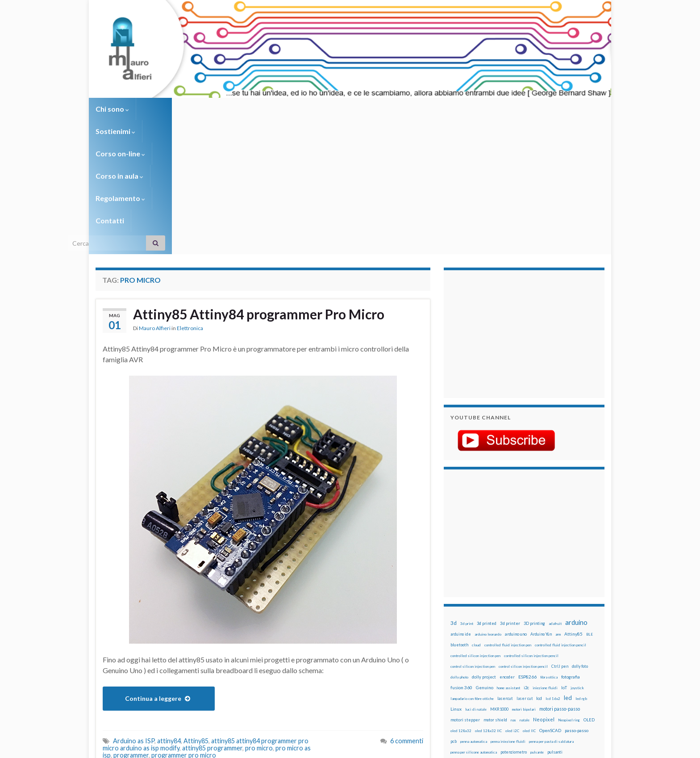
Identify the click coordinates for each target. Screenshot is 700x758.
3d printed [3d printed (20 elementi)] (487, 489)
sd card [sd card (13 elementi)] (546, 640)
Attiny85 (196, 607)
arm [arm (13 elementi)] (558, 500)
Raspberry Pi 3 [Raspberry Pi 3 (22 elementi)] (567, 629)
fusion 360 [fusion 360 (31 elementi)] (461, 553)
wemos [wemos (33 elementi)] (569, 661)
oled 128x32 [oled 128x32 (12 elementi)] (461, 597)
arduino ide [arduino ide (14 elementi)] (461, 500)
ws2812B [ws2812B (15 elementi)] (477, 672)
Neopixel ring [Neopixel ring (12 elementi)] (569, 586)
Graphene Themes (171, 747)
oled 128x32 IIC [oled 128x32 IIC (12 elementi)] (488, 597)
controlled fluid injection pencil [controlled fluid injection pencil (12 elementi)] (560, 511)
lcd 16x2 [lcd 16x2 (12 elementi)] (553, 565)
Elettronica (190, 194)
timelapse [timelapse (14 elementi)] (511, 661)
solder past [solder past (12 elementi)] (476, 650)
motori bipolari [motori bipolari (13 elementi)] (524, 575)
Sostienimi (163, 109)
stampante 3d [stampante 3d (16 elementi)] (554, 650)
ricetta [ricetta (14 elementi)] (476, 640)
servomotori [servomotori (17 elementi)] (584, 639)
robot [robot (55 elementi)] (491, 639)
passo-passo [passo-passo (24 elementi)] (577, 596)
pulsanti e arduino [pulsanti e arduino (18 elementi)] (467, 629)
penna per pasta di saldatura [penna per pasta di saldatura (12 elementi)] (551, 607)
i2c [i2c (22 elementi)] (526, 554)
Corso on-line (221, 109)
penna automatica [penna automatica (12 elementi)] (474, 607)
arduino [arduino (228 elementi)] (576, 488)
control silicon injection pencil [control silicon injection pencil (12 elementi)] (523, 532)
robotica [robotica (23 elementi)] (509, 639)
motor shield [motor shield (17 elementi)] (495, 586)
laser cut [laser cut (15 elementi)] (525, 564)
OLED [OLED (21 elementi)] (589, 586)
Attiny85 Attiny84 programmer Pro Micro (259, 180)
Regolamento (346, 109)
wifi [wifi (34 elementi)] (584, 661)
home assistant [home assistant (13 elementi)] (508, 554)
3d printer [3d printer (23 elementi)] (510, 489)
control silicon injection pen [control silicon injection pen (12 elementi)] (473, 532)
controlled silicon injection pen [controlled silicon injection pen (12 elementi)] (475, 522)
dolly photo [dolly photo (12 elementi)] (459, 543)
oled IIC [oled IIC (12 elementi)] (529, 597)
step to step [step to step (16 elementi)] (462, 661)
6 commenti (407, 607)
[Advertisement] (506, 199)
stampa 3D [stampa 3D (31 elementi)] (527, 650)
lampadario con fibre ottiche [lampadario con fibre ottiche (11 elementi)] (472, 565)
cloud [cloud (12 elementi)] (476, 511)
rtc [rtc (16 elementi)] (533, 639)
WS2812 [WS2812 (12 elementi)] (458, 672)
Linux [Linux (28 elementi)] (456, 575)
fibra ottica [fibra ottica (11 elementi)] (549, 543)
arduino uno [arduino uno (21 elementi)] (516, 500)
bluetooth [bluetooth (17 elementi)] (459, 511)
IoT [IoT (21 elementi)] (564, 554)
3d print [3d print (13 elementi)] (467, 490)
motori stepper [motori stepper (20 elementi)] (465, 586)
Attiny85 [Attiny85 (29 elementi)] (573, 500)
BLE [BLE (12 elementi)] (590, 500)
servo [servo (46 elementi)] (562, 639)
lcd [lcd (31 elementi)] (539, 564)
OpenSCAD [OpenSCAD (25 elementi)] (550, 596)
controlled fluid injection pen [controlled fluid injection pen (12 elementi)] (508, 511)
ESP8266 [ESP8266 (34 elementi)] (527, 543)
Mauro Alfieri (155, 194)
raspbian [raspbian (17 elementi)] (458, 639)
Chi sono (112, 109)
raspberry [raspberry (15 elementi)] (507, 629)
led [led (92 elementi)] (568, 564)
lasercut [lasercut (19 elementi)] (505, 564)
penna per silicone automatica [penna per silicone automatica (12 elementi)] (474, 618)
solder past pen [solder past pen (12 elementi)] (500, 650)
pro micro (259, 614)
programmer (131, 621)
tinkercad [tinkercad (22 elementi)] (533, 661)
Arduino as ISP (134, 607)
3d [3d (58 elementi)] (454, 489)
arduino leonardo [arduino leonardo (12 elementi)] (488, 500)
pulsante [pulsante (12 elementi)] (537, 618)
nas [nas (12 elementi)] (513, 586)
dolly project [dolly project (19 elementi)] (484, 543)
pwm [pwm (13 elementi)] (491, 629)
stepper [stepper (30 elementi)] (579, 650)
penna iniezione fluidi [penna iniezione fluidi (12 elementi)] (508, 607)
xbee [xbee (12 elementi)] (493, 672)
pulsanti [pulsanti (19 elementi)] (555, 618)
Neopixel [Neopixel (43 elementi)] (544, 585)
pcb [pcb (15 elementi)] (454, 607)
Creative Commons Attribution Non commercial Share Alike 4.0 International (420, 716)
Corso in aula (284, 109)
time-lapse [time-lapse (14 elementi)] (487, 661)
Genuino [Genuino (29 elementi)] (485, 553)
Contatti (399, 109)
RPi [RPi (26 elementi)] (524, 639)
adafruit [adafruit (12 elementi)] (555, 490)
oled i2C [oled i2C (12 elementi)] (512, 597)
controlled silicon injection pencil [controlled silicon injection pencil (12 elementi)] (531, 522)
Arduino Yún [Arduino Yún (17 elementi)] (541, 500)
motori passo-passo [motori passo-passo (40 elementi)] (560, 575)
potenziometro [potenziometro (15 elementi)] (514, 618)
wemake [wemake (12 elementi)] (552, 661)
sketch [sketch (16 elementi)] (457, 650)
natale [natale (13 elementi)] (525, 586)
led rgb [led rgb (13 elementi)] (581, 565)
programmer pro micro (184, 621)
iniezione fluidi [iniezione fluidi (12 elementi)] (545, 554)
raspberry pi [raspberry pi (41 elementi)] (534, 628)
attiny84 (169, 607)
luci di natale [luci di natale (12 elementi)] (476, 575)
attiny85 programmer (212, 614)
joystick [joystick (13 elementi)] (577, 554)
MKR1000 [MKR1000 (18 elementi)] (499, 575)
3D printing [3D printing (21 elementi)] (534, 489)
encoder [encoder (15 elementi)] (507, 543)
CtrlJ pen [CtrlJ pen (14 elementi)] (560, 532)
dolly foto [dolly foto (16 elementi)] (580, 532)
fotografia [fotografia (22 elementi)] (571, 543)
